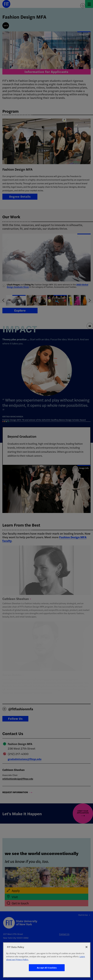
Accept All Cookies (47, 968)
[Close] (87, 947)
